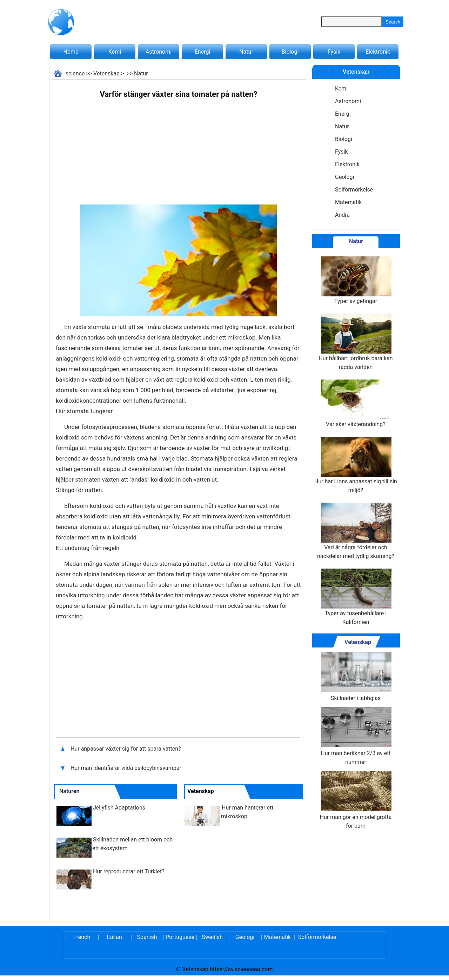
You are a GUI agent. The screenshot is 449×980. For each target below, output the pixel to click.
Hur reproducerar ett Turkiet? (129, 871)
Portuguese (180, 937)
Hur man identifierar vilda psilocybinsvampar (126, 768)
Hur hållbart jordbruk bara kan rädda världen (356, 342)
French (82, 937)
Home (71, 52)
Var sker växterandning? (356, 404)
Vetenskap (106, 73)
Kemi (115, 52)
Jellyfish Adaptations (119, 808)
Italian (114, 937)
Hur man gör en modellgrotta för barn (356, 800)
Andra (342, 215)
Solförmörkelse (354, 190)
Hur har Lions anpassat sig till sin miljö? (356, 465)
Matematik (348, 202)
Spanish (147, 937)
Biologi (290, 52)
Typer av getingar (356, 280)
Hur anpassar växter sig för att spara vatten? (126, 749)
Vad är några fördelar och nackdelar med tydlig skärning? (356, 531)
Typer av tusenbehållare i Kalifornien (356, 597)
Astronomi (159, 52)
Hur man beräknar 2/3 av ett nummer (356, 736)
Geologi (344, 177)
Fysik (334, 52)
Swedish (212, 937)
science (75, 73)
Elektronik (378, 52)
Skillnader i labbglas (356, 677)
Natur (246, 52)
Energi (203, 52)
